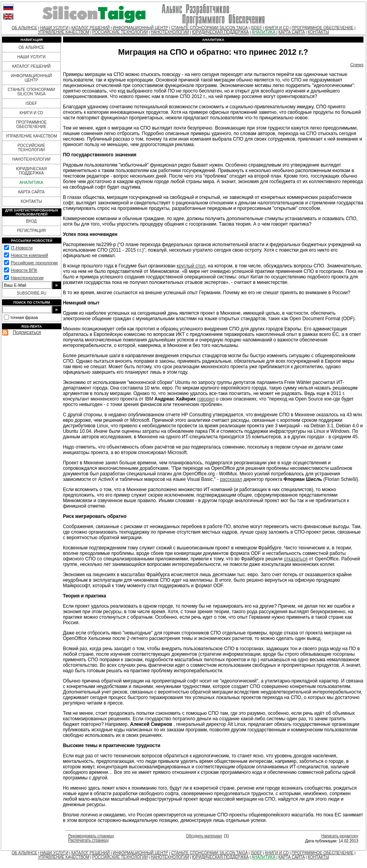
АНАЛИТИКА (264, 32)
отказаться (296, 559)
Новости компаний (29, 255)
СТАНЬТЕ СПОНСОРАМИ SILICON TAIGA (209, 28)
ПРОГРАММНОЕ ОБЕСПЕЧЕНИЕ (323, 28)
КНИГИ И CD (277, 28)
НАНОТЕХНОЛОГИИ (170, 32)
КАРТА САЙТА (292, 32)
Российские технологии (34, 263)
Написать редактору (340, 836)
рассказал (231, 479)
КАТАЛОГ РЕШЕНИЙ (91, 28)
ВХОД (31, 221)
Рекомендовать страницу (91, 836)
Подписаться (27, 332)
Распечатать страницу (88, 840)
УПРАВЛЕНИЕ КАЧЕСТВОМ (63, 32)
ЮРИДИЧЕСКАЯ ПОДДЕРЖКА (220, 32)
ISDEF (256, 28)
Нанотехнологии (27, 278)
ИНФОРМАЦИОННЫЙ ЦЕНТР (140, 28)
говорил (206, 399)
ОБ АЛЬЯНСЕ (24, 28)
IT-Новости (21, 248)
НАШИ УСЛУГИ (54, 28)
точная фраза (24, 317)
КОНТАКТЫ (319, 32)
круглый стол (191, 266)
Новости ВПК (24, 270)
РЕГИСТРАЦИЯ (31, 231)
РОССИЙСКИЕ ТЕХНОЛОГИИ (120, 32)
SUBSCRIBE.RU (32, 293)
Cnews (357, 65)
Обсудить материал (204, 836)
